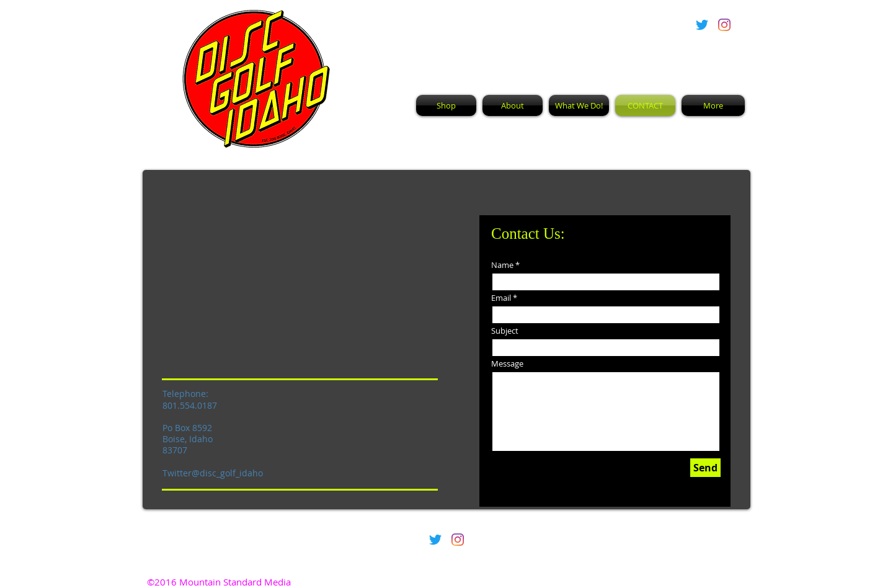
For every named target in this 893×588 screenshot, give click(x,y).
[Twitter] (702, 25)
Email (501, 298)
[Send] (705, 468)
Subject (505, 331)
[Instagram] (724, 25)
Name (502, 265)
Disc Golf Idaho (510, 46)
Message (507, 364)
